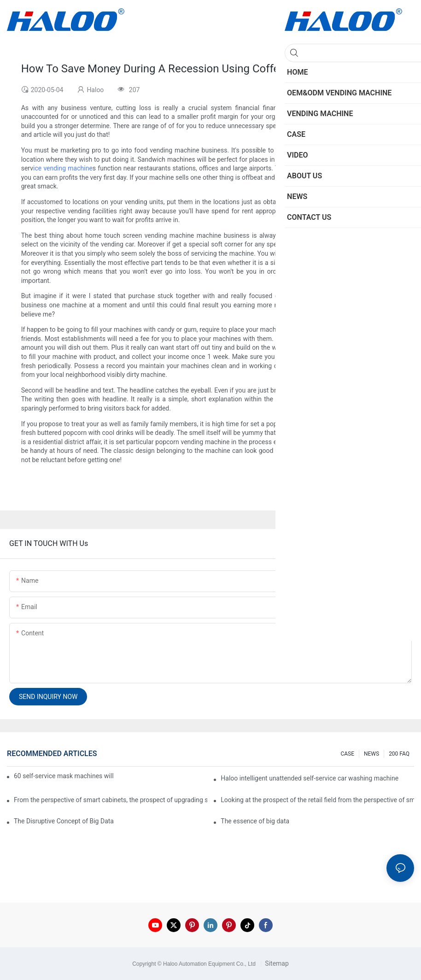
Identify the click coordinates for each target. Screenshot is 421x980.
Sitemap (276, 963)
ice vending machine (63, 168)
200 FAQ (399, 754)
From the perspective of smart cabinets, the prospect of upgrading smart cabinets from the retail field (111, 800)
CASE (347, 754)
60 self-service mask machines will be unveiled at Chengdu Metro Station (64, 776)
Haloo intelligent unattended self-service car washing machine (310, 778)
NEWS (371, 754)
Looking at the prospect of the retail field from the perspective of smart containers (317, 800)
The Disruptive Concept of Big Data (64, 821)
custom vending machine (363, 296)
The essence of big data (255, 821)
